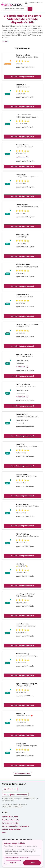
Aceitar (32, 863)
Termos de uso (24, 858)
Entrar (31, 3)
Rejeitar (13, 863)
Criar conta (39, 3)
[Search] (15, 9)
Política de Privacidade (11, 858)
